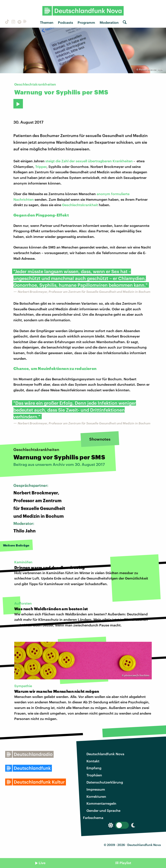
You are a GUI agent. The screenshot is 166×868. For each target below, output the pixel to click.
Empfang (94, 768)
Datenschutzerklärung (105, 782)
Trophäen (94, 775)
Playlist (125, 863)
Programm (86, 22)
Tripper (41, 166)
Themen (47, 22)
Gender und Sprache (103, 810)
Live (42, 863)
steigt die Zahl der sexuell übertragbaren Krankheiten (89, 161)
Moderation (109, 22)
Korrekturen (96, 796)
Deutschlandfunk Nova (105, 754)
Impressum (96, 789)
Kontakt (93, 761)
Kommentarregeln (101, 803)
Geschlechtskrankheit (80, 205)
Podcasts (65, 22)
